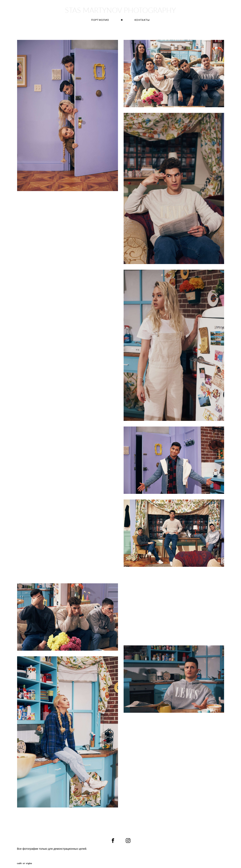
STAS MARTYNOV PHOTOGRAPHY (121, 11)
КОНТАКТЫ (142, 21)
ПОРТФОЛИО (100, 21)
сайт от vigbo (24, 859)
